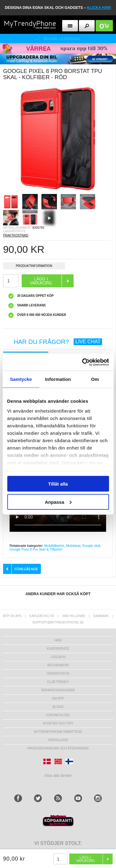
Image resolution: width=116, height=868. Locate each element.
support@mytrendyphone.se (58, 622)
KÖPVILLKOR (58, 740)
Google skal (91, 546)
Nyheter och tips (58, 723)
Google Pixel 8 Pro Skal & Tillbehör (36, 549)
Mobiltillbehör (54, 546)
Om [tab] (95, 379)
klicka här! (99, 8)
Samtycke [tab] (21, 379)
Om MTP (58, 698)
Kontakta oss (58, 715)
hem (58, 640)
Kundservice (58, 649)
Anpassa (58, 502)
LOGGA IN (58, 657)
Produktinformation (34, 267)
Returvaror (58, 665)
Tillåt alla (58, 484)
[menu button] (70, 26)
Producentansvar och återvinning (58, 748)
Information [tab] (58, 379)
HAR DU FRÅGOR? (58, 342)
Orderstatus (58, 674)
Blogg (58, 707)
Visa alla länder (58, 775)
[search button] (87, 26)
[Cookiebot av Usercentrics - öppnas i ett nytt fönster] (83, 362)
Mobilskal (73, 546)
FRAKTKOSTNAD (16, 235)
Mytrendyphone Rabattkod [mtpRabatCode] (58, 732)
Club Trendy (58, 682)
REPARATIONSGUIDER (58, 690)
